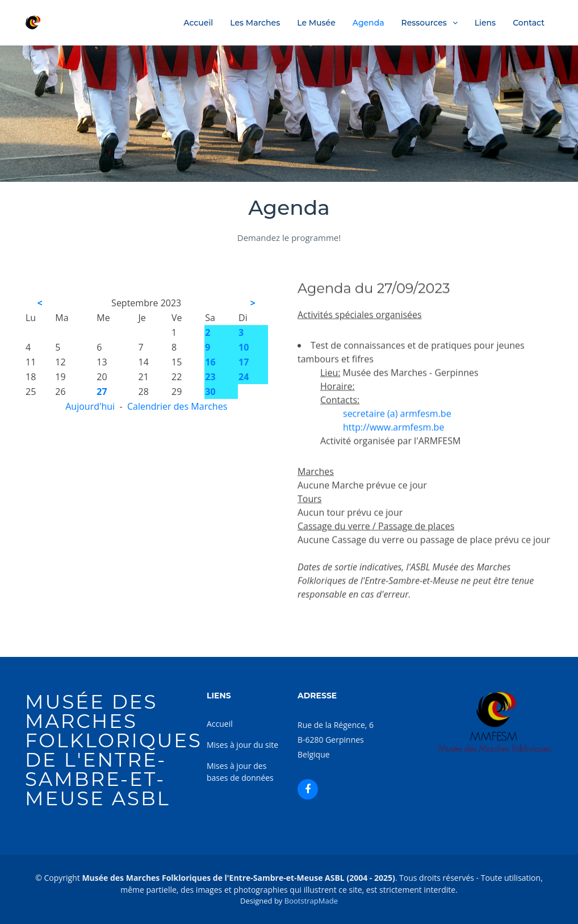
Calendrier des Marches (177, 406)
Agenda (368, 23)
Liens (485, 23)
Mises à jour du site (242, 745)
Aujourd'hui (90, 406)
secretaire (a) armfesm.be (397, 427)
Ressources (424, 23)
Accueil (198, 23)
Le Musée (316, 23)
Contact (529, 23)
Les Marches (255, 23)
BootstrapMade (311, 901)
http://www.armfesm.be (393, 441)
